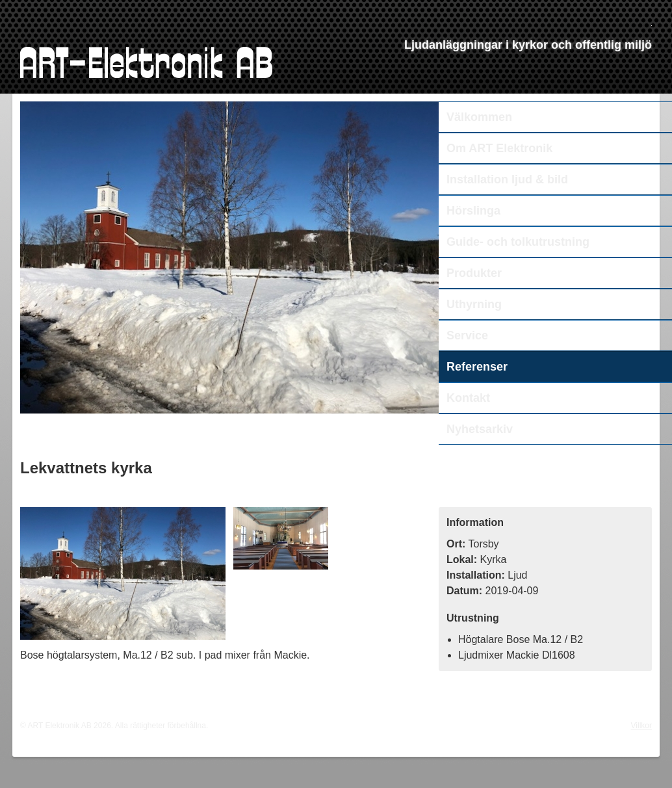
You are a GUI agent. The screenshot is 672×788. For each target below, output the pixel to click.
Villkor (641, 726)
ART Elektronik (146, 62)
